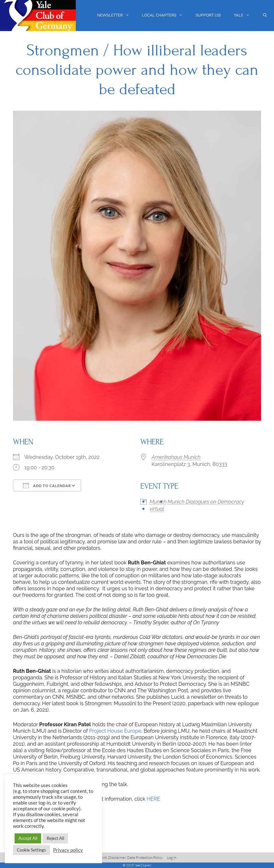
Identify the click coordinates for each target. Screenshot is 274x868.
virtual (157, 509)
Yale (245, 15)
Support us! (208, 15)
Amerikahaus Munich (176, 457)
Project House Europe (115, 731)
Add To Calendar (47, 485)
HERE (154, 799)
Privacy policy (68, 850)
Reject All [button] (55, 838)
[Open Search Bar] (265, 15)
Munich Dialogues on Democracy (206, 502)
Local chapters (166, 15)
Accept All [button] (28, 838)
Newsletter (116, 15)
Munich (158, 502)
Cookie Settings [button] (31, 850)
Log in (171, 857)
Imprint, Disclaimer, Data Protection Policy (129, 857)
